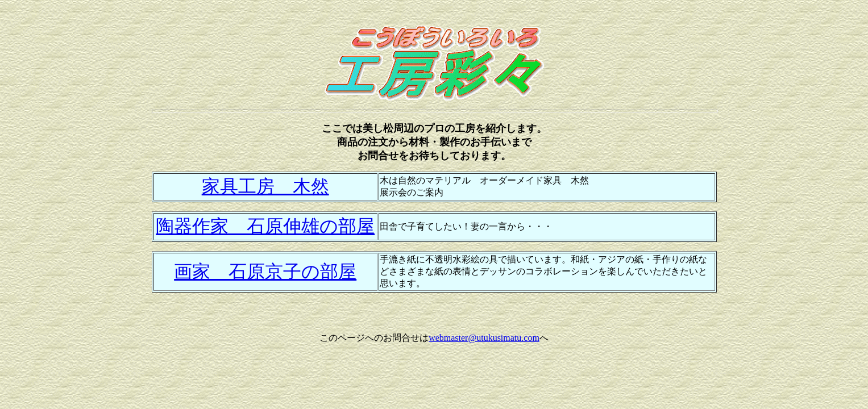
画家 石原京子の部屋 (265, 272)
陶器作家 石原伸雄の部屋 (265, 226)
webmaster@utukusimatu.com (484, 338)
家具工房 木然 (265, 186)
